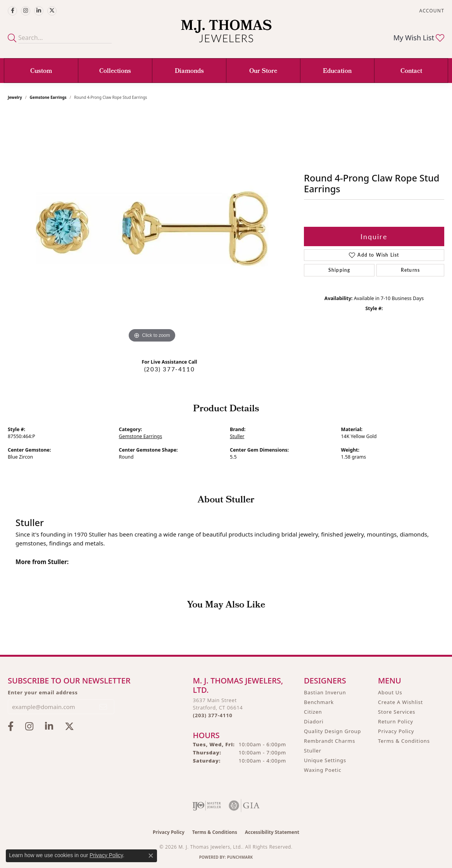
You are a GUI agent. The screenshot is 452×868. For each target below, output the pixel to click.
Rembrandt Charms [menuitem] (330, 741)
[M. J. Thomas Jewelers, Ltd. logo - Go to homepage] (226, 35)
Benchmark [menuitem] (319, 702)
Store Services (397, 712)
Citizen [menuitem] (313, 712)
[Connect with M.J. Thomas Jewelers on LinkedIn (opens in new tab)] (39, 11)
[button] (431, 11)
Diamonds (189, 72)
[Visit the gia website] (244, 806)
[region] (152, 228)
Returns (410, 270)
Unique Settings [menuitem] (325, 760)
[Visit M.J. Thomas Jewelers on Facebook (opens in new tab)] (12, 11)
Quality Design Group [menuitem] (332, 731)
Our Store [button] (263, 72)
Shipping (339, 270)
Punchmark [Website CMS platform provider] (240, 857)
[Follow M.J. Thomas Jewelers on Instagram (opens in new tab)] (26, 11)
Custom (41, 72)
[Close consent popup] (151, 856)
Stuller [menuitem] (313, 751)
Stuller (237, 436)
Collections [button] (115, 72)
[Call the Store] (213, 715)
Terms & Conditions (404, 741)
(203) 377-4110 (169, 369)
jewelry (15, 97)
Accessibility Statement (272, 832)
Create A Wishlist (400, 702)
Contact (411, 72)
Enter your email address (43, 692)
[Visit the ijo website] (207, 806)
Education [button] (337, 72)
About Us (390, 692)
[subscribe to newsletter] (104, 707)
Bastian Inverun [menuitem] (325, 692)
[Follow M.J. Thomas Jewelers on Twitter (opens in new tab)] (52, 11)
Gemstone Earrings (48, 97)
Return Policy (396, 721)
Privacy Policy (396, 731)
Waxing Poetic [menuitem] (323, 770)
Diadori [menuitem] (314, 721)
